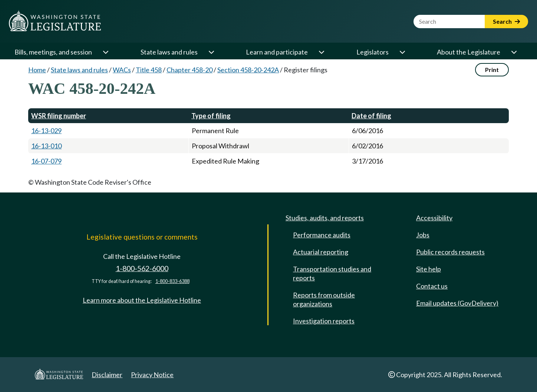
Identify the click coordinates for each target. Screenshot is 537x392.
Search (506, 21)
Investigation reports (324, 321)
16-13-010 (46, 146)
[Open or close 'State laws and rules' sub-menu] (211, 52)
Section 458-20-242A (248, 70)
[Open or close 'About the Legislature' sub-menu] (514, 52)
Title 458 (149, 70)
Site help (429, 269)
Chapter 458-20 (190, 70)
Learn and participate (277, 52)
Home (37, 70)
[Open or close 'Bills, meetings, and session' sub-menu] (105, 52)
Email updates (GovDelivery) (457, 303)
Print (492, 70)
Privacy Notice (152, 375)
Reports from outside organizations (324, 299)
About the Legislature (469, 52)
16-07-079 (46, 161)
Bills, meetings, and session (53, 52)
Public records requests (450, 252)
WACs (122, 70)
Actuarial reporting (321, 252)
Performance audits (322, 235)
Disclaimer (107, 375)
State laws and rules (169, 52)
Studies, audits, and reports (325, 218)
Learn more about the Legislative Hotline (142, 300)
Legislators (373, 52)
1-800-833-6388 (172, 281)
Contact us (432, 286)
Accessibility (434, 218)
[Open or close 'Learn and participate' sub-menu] (321, 52)
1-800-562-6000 (142, 268)
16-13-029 (46, 131)
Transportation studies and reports (332, 273)
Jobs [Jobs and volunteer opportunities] (423, 235)
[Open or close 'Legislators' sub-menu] (402, 52)
